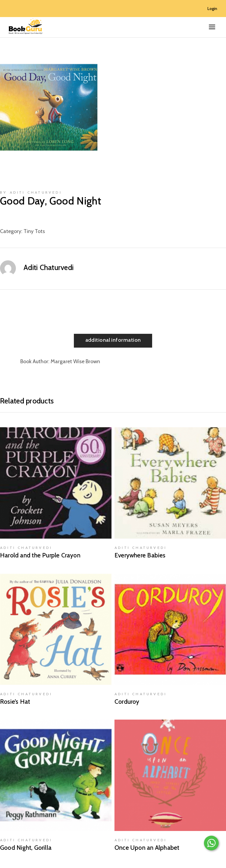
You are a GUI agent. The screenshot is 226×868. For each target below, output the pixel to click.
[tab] (113, 341)
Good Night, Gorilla (26, 848)
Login (212, 9)
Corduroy (127, 702)
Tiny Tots (34, 231)
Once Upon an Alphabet (147, 848)
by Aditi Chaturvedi (31, 193)
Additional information (113, 340)
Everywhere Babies (140, 555)
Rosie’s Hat (15, 702)
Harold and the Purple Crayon (40, 555)
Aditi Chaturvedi (49, 267)
